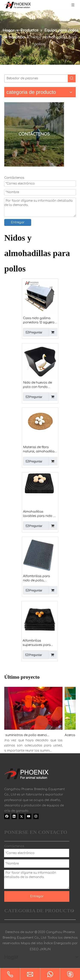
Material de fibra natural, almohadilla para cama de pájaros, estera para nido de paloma (39, 450)
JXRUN (45, 949)
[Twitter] (21, 816)
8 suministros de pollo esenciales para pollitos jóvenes (28, 735)
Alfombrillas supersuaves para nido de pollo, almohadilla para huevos (37, 643)
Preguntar (33, 332)
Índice (48, 943)
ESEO (34, 949)
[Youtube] (29, 816)
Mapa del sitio (32, 943)
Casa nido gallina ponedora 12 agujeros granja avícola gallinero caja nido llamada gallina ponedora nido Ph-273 (40, 321)
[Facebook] (7, 816)
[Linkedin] (14, 816)
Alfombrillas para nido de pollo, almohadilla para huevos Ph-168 (36, 579)
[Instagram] (36, 816)
